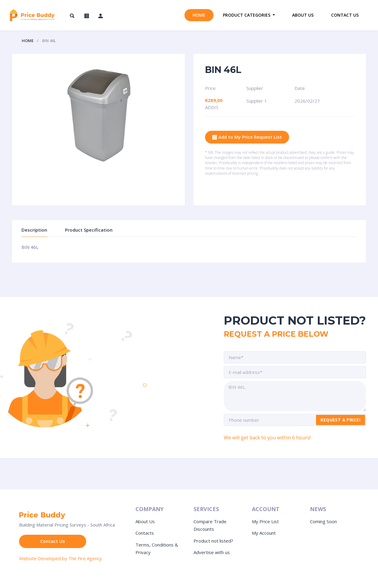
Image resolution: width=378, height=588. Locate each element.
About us (303, 15)
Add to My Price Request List (247, 137)
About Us (145, 521)
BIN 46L (295, 396)
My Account (264, 533)
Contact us (345, 15)
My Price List (265, 521)
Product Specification (89, 230)
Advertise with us (212, 552)
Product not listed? (213, 541)
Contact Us (53, 541)
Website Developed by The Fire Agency (60, 558)
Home (199, 15)
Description (34, 230)
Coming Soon (323, 521)
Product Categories (247, 15)
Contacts (145, 533)
